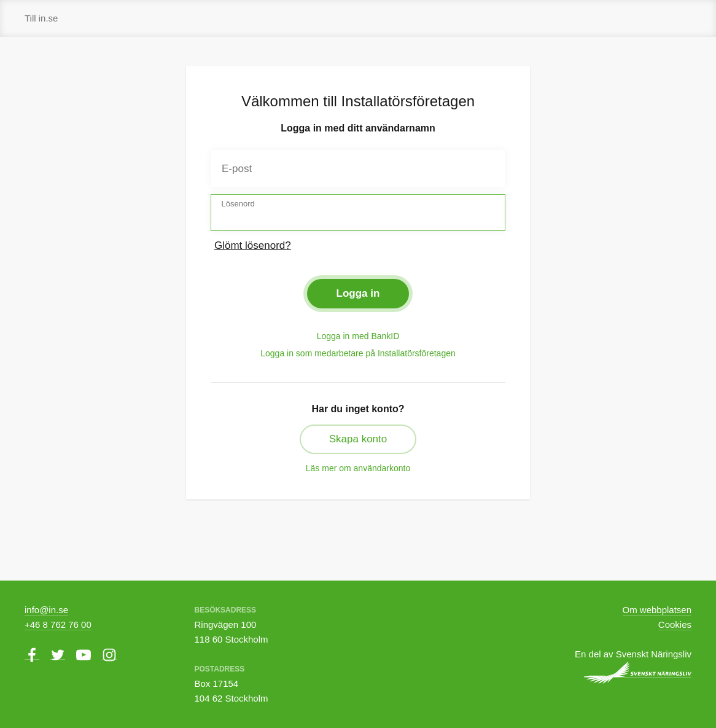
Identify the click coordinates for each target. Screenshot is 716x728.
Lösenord (238, 204)
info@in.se (46, 610)
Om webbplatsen (657, 610)
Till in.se (41, 18)
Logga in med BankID (358, 336)
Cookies (675, 624)
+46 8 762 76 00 (58, 624)
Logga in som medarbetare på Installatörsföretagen (358, 353)
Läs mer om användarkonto (358, 468)
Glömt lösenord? (253, 245)
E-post (237, 169)
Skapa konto (358, 439)
